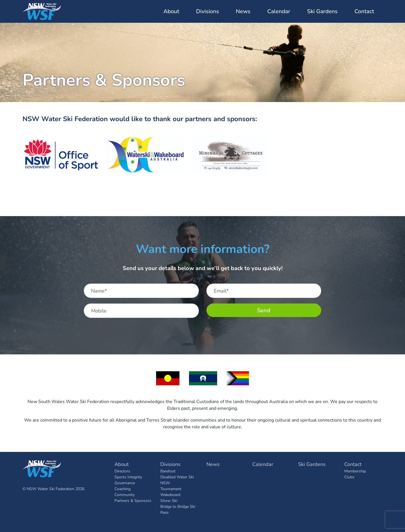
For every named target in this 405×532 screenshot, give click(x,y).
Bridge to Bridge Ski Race (178, 509)
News (243, 11)
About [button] (171, 11)
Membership (355, 471)
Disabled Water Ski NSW (177, 480)
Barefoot (168, 471)
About (121, 464)
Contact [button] (364, 11)
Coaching (122, 489)
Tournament (171, 489)
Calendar (279, 11)
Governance (125, 483)
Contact (353, 464)
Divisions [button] (207, 11)
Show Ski (169, 500)
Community (125, 494)
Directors (122, 471)
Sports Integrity (128, 477)
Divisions (170, 464)
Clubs (349, 477)
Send (264, 310)
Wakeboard (170, 494)
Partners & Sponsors (133, 500)
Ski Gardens (322, 11)
